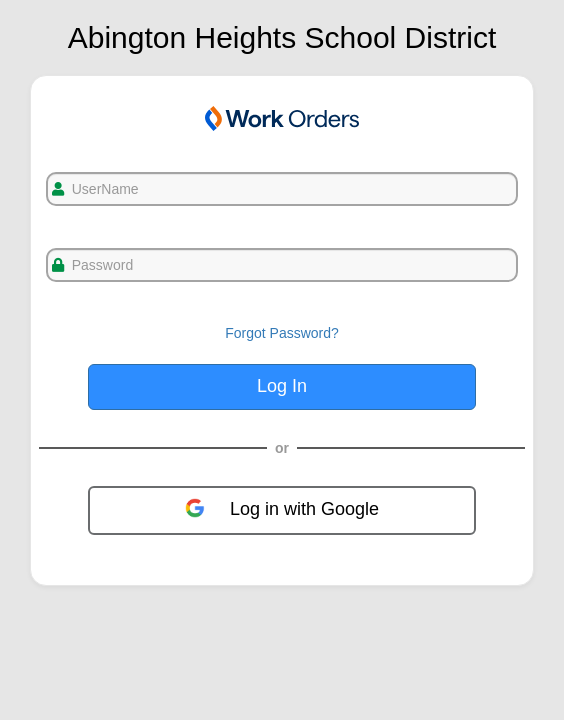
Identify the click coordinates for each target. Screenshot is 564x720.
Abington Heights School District (282, 37)
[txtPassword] (282, 265)
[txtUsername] (282, 189)
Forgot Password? (282, 333)
